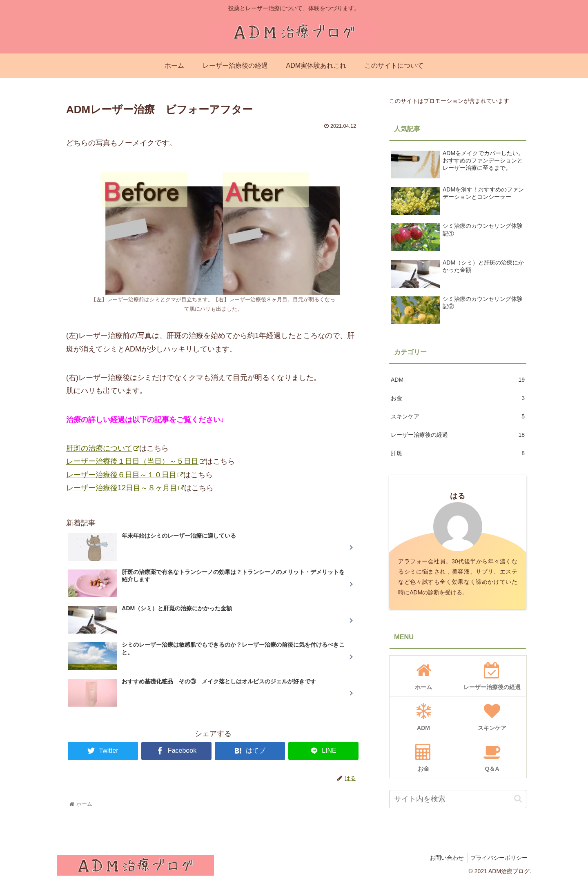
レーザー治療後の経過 (458, 435)
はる (458, 496)
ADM (458, 380)
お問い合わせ (444, 858)
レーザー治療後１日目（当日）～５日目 (136, 461)
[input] (458, 799)
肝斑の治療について (103, 448)
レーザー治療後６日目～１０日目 (125, 475)
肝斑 (458, 453)
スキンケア (458, 417)
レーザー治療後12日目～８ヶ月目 (125, 488)
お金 (458, 398)
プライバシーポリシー (498, 858)
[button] (518, 799)
